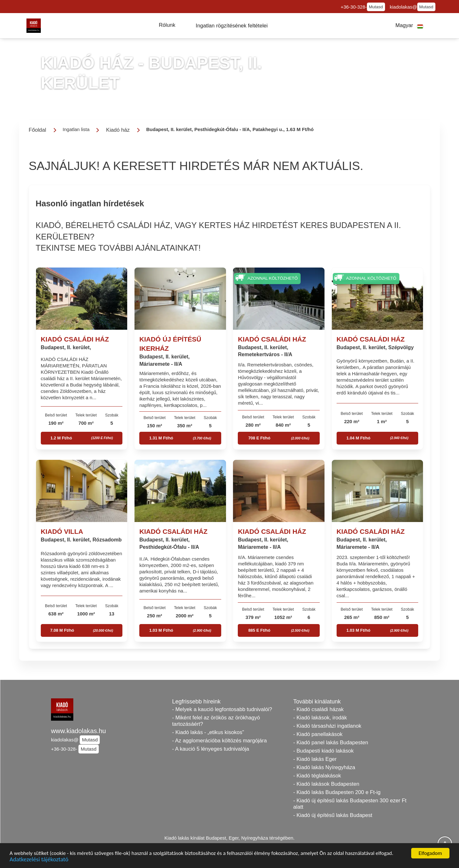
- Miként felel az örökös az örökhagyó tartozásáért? (216, 721)
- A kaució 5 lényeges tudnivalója (211, 749)
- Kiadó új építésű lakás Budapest (333, 815)
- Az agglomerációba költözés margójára (219, 741)
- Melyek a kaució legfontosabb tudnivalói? (222, 709)
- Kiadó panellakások (318, 734)
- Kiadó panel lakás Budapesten (331, 743)
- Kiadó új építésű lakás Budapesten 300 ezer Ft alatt (350, 804)
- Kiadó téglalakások (317, 776)
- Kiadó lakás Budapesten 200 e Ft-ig (337, 792)
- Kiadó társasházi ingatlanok (327, 726)
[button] (167, 25)
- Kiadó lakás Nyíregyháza (324, 767)
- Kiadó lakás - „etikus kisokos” (208, 732)
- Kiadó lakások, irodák (320, 718)
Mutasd (376, 7)
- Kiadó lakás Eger (315, 759)
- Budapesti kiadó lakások (324, 751)
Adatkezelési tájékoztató (39, 861)
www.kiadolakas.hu (78, 731)
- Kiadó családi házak (318, 709)
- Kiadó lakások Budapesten (326, 784)
